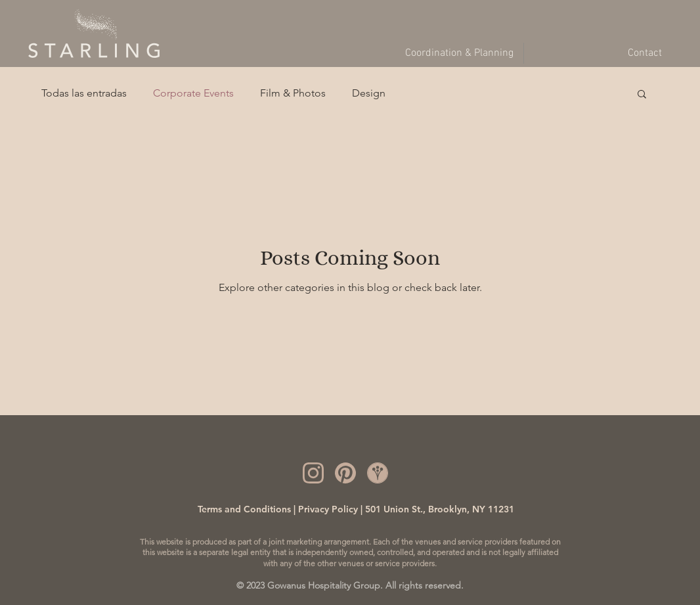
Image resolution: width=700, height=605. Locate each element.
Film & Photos (293, 93)
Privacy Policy (328, 509)
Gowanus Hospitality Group (324, 585)
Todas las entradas (84, 93)
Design (369, 93)
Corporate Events (193, 93)
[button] (642, 95)
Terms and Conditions (244, 509)
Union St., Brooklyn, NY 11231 (448, 509)
